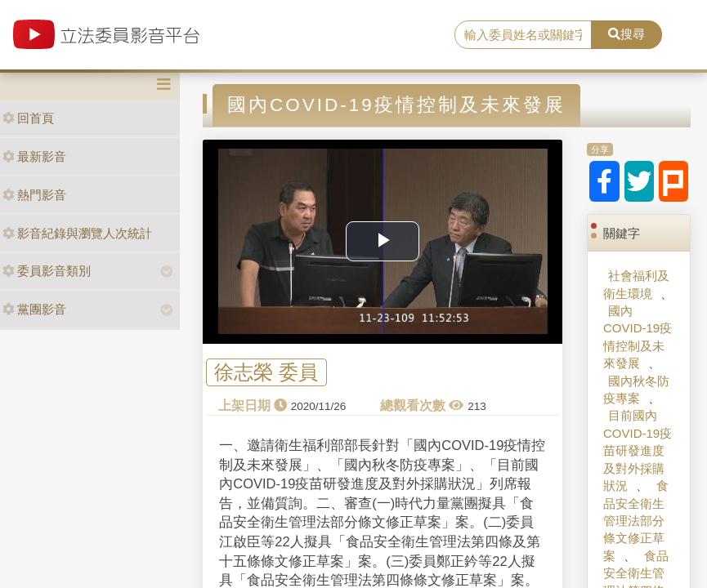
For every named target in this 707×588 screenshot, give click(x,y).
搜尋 (626, 34)
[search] (524, 35)
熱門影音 (34, 195)
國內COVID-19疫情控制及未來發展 (638, 337)
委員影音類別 (47, 271)
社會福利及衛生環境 (636, 284)
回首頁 (28, 118)
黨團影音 (34, 309)
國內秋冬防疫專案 (636, 390)
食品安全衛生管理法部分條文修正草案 (636, 521)
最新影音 (34, 156)
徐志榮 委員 (266, 373)
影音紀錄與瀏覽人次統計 (77, 233)
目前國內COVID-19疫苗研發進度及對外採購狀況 (638, 450)
